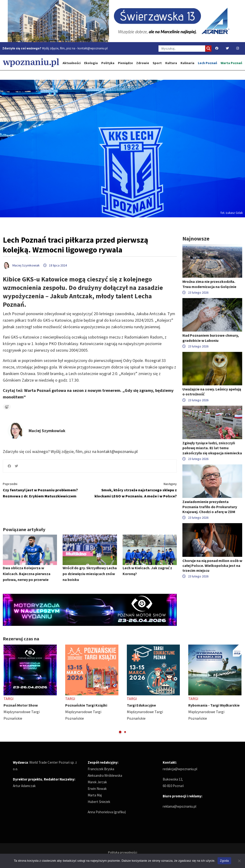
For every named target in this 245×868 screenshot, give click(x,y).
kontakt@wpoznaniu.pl (93, 48)
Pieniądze (125, 63)
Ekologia (91, 63)
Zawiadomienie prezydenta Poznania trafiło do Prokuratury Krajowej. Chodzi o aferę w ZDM (210, 507)
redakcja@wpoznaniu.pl (180, 769)
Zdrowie (143, 63)
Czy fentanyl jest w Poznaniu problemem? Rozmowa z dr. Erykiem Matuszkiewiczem (45, 490)
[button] (120, 732)
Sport (157, 63)
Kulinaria (187, 63)
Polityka (108, 63)
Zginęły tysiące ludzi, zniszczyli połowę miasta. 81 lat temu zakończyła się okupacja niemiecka (212, 448)
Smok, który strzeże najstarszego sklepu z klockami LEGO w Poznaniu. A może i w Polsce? (135, 490)
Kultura (171, 63)
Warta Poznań (231, 63)
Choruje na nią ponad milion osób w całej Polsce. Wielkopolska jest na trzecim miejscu (212, 565)
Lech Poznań (207, 63)
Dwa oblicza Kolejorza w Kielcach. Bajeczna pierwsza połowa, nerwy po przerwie (27, 574)
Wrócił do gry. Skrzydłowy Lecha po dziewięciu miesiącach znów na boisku (90, 574)
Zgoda (224, 861)
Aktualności (72, 63)
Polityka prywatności (123, 852)
